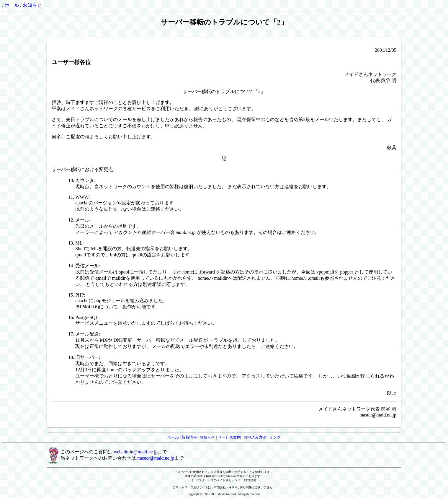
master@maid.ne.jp (156, 458)
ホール (12, 5)
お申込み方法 (255, 437)
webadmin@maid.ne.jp (136, 452)
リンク (275, 437)
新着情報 (189, 437)
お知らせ (32, 5)
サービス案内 (229, 437)
